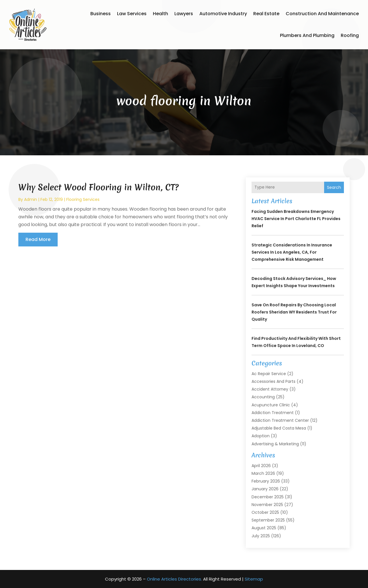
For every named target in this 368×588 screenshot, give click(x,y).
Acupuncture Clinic (271, 405)
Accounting (263, 397)
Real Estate (266, 14)
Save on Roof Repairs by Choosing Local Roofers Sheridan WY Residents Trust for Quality (294, 312)
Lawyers (184, 14)
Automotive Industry (223, 14)
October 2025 (265, 512)
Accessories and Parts (273, 381)
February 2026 (266, 481)
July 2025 (261, 536)
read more (38, 239)
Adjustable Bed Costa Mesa (279, 428)
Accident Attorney (270, 389)
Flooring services (83, 199)
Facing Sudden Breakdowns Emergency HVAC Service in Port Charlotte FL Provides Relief (296, 219)
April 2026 (261, 466)
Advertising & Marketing (275, 444)
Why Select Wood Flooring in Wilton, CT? (99, 187)
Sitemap (254, 579)
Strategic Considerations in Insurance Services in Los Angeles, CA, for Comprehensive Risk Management (292, 252)
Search (334, 187)
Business (101, 14)
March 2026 (263, 473)
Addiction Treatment (273, 413)
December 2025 (268, 497)
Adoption (261, 436)
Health (160, 14)
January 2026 (265, 489)
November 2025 (267, 505)
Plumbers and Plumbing (307, 35)
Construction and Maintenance (322, 14)
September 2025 (268, 520)
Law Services (132, 14)
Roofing (350, 35)
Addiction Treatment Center (280, 420)
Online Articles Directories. (174, 579)
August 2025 (264, 528)
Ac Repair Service (269, 374)
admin (31, 199)
